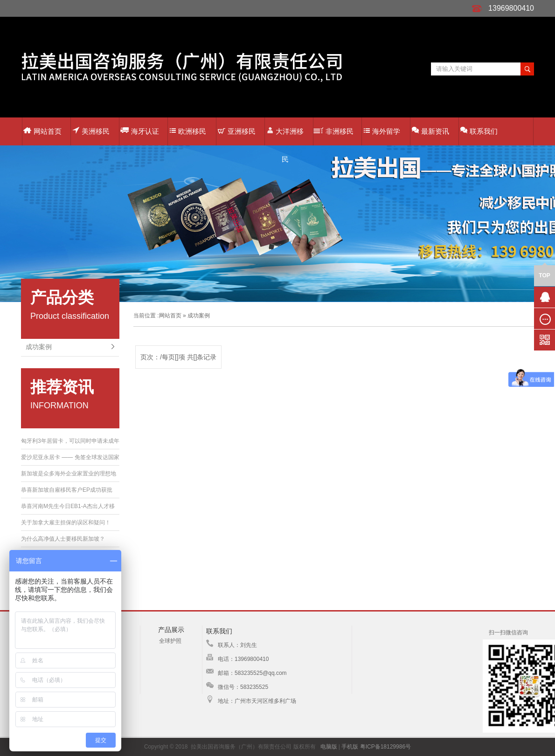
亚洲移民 (237, 131)
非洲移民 (333, 131)
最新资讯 (430, 131)
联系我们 (479, 131)
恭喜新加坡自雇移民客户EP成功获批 (67, 490)
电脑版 (329, 747)
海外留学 (382, 131)
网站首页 (42, 131)
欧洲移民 (188, 131)
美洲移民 (91, 131)
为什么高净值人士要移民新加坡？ (63, 539)
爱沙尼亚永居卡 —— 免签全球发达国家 (70, 457)
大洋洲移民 (285, 136)
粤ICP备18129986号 (385, 747)
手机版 (350, 747)
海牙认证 (140, 131)
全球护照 (170, 641)
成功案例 (39, 347)
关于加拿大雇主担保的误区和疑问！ (66, 522)
